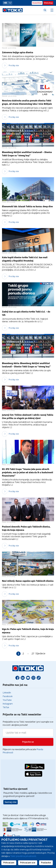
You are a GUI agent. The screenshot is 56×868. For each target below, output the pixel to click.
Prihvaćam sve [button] (28, 863)
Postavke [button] (46, 863)
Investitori (37, 3)
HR (8, 3)
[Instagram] (33, 678)
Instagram (8, 704)
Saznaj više (11, 802)
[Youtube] (28, 678)
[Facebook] (17, 678)
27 (33, 654)
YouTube (7, 700)
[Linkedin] (23, 678)
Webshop (48, 3)
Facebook (8, 696)
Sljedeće (38, 653)
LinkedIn (7, 693)
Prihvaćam (9, 863)
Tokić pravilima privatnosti (23, 856)
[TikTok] (39, 678)
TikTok (6, 707)
